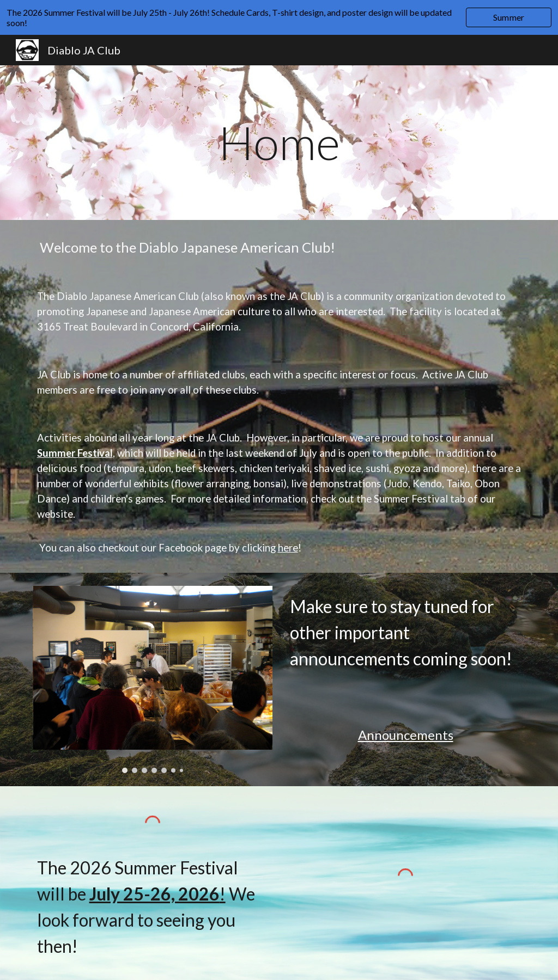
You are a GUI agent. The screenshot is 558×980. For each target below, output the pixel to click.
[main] (279, 143)
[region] (279, 17)
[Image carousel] (153, 679)
